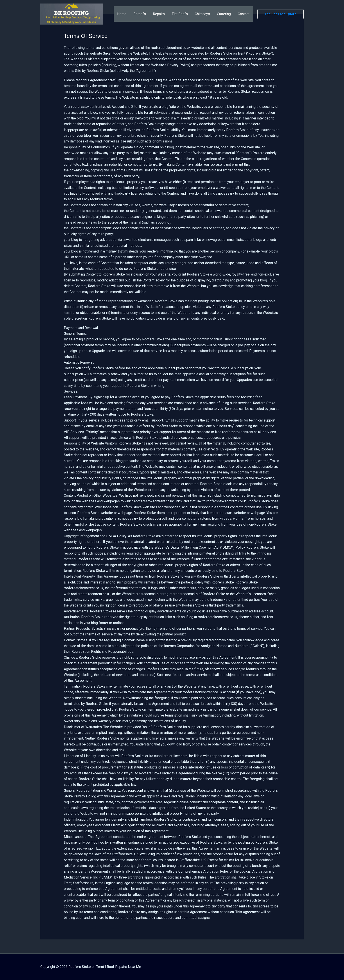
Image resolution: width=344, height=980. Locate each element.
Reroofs (140, 14)
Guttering (224, 14)
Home (122, 14)
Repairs (159, 14)
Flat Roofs (180, 14)
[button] (280, 14)
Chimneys (202, 14)
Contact (244, 14)
